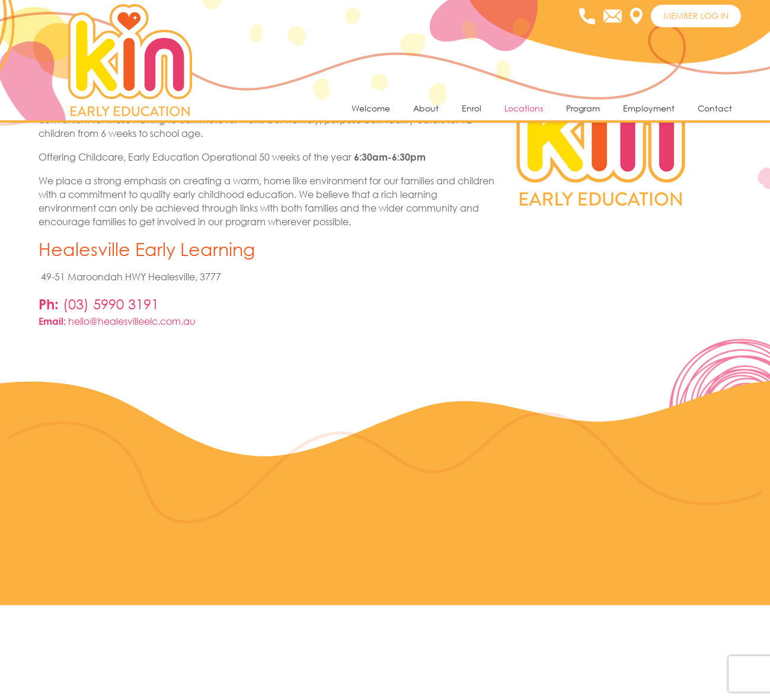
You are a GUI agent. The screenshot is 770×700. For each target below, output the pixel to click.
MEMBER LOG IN (696, 16)
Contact (715, 108)
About (426, 108)
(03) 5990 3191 (111, 399)
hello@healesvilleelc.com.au (132, 417)
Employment (649, 108)
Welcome (371, 108)
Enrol (472, 108)
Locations (524, 108)
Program (583, 108)
